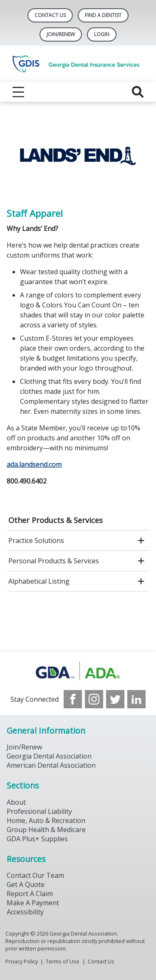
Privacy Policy (22, 961)
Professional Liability (39, 811)
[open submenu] (141, 540)
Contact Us (50, 15)
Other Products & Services (56, 520)
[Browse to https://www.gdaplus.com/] (78, 671)
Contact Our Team (35, 875)
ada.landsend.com (34, 464)
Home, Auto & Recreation (46, 820)
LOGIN (102, 34)
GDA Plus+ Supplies (37, 839)
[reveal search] (138, 92)
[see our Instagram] (94, 699)
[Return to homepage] (78, 64)
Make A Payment (33, 903)
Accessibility (25, 912)
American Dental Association (51, 765)
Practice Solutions (36, 540)
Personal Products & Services (54, 561)
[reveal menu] (18, 92)
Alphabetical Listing (39, 581)
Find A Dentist (103, 15)
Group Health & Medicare (46, 830)
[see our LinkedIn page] (136, 699)
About (16, 802)
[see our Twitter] (115, 699)
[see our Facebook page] (73, 699)
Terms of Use (63, 961)
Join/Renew (61, 34)
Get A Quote (26, 884)
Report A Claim (30, 894)
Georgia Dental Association (49, 756)
